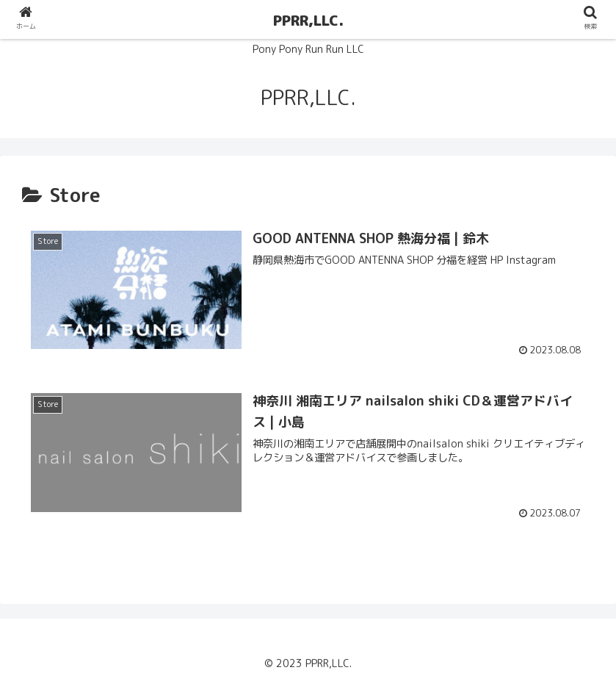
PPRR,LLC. (308, 21)
